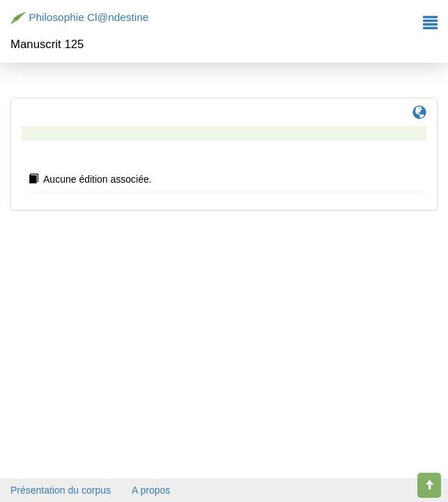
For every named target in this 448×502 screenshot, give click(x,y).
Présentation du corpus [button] (61, 490)
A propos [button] (151, 490)
